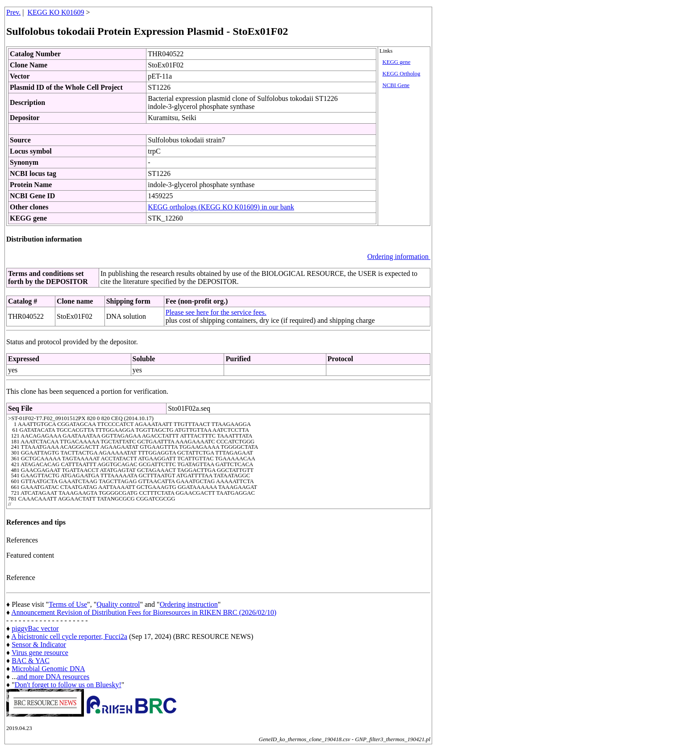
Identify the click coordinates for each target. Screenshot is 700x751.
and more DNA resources (53, 677)
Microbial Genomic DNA (48, 669)
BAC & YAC (31, 661)
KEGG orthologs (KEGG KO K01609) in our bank (221, 207)
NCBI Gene (396, 85)
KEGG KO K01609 (56, 12)
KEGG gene (396, 62)
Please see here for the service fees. (216, 312)
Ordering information (399, 257)
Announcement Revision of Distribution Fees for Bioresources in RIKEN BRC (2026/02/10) (144, 612)
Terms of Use (68, 604)
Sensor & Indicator (39, 645)
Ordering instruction (189, 604)
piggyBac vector (35, 628)
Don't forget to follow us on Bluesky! (68, 685)
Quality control (118, 604)
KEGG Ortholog (401, 74)
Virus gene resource (40, 653)
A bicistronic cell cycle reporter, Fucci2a (69, 636)
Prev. (13, 12)
